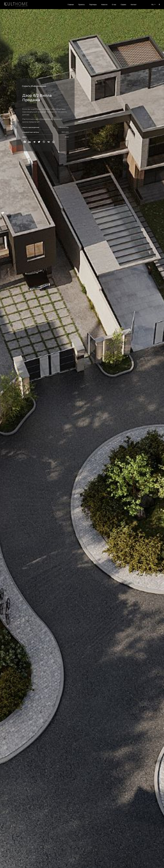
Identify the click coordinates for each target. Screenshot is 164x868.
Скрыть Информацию (34, 86)
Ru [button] (153, 5)
